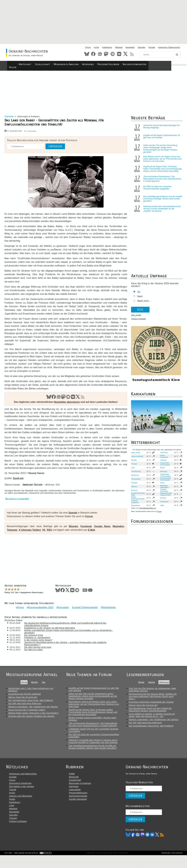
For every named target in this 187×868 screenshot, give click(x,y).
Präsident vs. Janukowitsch (40, 645)
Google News (100, 536)
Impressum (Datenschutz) (169, 47)
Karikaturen (107, 47)
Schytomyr (134, 478)
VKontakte (119, 54)
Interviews (104, 64)
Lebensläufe (76, 801)
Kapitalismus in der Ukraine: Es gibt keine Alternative (52, 635)
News (100, 54)
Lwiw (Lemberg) (136, 459)
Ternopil (133, 466)
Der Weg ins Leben (36, 657)
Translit (13, 801)
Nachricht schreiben (19, 508)
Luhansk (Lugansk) (134, 504)
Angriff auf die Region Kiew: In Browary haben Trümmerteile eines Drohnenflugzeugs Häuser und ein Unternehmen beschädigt (162, 171)
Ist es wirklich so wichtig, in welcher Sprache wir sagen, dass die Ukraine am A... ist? (153, 723)
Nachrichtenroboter (150, 64)
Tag (43, 690)
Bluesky (87, 54)
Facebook (93, 54)
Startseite (11, 119)
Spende (74, 523)
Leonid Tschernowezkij (85, 615)
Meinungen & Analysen (82, 64)
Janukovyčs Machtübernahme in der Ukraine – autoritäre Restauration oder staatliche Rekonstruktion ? (68, 651)
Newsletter (130, 47)
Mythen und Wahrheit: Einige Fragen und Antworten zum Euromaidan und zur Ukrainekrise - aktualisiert (71, 639)
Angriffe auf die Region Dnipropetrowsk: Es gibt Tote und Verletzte (161, 139)
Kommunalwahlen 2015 (40, 615)
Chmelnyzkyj (135, 474)
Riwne (161, 470)
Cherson (133, 493)
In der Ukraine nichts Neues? (41, 647)
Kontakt (152, 47)
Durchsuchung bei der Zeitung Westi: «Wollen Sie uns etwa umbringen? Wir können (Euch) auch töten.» (154, 704)
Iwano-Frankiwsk (163, 459)
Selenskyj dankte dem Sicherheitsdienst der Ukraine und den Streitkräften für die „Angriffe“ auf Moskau (161, 211)
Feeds (12, 811)
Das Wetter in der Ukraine (22, 798)
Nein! (139, 299)
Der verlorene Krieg (36, 643)
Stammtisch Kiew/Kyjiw (20, 795)
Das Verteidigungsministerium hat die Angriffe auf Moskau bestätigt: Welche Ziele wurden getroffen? (161, 201)
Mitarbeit (119, 47)
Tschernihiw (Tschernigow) (164, 478)
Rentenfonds (108, 615)
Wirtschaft (42, 64)
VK (72, 403)
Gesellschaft (59, 64)
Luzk (132, 470)
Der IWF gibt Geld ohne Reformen (25, 711)
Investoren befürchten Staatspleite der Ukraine (153, 710)
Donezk (162, 500)
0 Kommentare (33, 134)
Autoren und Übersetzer (21, 808)
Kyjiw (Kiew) (135, 455)
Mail (92, 600)
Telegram (113, 54)
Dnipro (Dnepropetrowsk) (137, 500)
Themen (13, 830)
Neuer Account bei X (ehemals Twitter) (27, 717)
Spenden (142, 47)
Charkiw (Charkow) (163, 493)
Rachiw (133, 462)
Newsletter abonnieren (66, 408)
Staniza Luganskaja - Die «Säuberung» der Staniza (33, 714)
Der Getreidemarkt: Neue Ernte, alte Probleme (31, 708)
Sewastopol (135, 508)
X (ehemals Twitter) (31, 540)
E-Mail (93, 540)
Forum (88, 47)
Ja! (138, 294)
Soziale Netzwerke (79, 811)
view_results (135, 318)
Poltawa (133, 485)
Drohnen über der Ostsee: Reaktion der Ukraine (31, 724)
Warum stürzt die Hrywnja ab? (23, 705)
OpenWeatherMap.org (147, 511)
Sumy (161, 485)
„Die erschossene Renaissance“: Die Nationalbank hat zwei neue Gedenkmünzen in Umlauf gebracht (161, 181)
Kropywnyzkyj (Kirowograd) (164, 481)
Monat (24, 690)
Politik (29, 64)
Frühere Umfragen (138, 321)
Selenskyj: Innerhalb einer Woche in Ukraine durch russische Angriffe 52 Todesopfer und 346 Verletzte (94, 749)
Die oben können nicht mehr (40, 655)
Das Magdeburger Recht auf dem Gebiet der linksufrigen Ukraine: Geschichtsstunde (152, 717)
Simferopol (163, 504)
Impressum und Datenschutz (23, 786)
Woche (34, 690)
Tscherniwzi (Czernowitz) (164, 466)
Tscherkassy (135, 481)
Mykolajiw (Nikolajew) (163, 489)
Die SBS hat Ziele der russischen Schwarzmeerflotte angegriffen (156, 190)
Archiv (96, 47)
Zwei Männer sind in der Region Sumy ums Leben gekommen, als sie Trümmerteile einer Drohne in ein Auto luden (161, 161)
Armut (20, 615)
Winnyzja (162, 474)
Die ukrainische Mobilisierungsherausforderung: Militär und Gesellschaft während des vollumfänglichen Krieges (68, 632)
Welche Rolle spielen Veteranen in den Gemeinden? (33, 721)
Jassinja (162, 462)
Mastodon (106, 54)
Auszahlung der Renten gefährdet (25, 702)
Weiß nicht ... (143, 304)
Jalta (161, 508)
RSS (132, 54)
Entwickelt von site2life (171, 866)
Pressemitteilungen (124, 64)
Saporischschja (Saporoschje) (165, 496)
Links (12, 817)
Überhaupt (165, 690)
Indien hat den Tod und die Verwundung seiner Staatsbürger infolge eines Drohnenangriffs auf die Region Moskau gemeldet (159, 151)
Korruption (63, 615)
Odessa (133, 489)
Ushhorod (163, 455)
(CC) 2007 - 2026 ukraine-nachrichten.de (23, 866)
